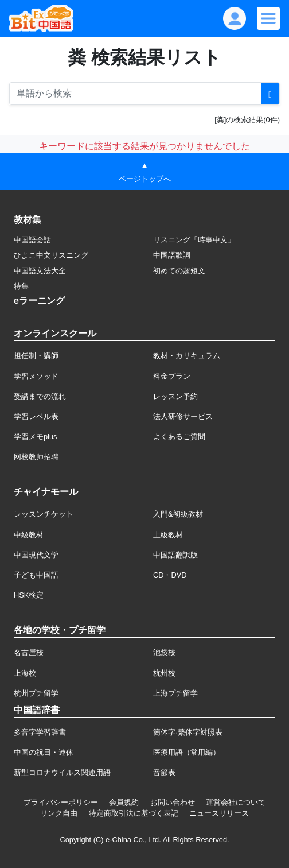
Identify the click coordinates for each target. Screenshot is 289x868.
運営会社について (236, 802)
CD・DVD (170, 575)
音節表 (164, 772)
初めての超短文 (179, 271)
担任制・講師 (36, 356)
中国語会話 (32, 240)
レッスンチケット (44, 514)
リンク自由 (59, 813)
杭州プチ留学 (36, 693)
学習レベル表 (36, 416)
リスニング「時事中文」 (194, 240)
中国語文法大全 (40, 271)
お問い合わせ (173, 802)
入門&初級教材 (178, 514)
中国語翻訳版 (175, 555)
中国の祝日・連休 (44, 752)
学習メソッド (36, 376)
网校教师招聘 (36, 457)
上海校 (25, 673)
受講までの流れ (40, 396)
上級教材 (168, 535)
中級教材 (29, 535)
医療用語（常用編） (187, 752)
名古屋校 (29, 652)
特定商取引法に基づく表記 (134, 813)
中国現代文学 (36, 555)
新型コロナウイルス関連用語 (62, 772)
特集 (21, 286)
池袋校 (164, 652)
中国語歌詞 (172, 255)
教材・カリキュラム (187, 356)
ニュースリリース (219, 813)
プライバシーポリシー (61, 802)
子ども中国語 (36, 575)
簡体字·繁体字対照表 (188, 732)
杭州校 (164, 673)
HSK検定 (29, 595)
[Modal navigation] (268, 18)
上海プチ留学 (175, 693)
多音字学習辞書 (40, 732)
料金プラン (172, 376)
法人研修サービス (183, 416)
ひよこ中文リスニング (51, 255)
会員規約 (124, 802)
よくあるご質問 (179, 437)
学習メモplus (35, 437)
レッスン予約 (175, 396)
